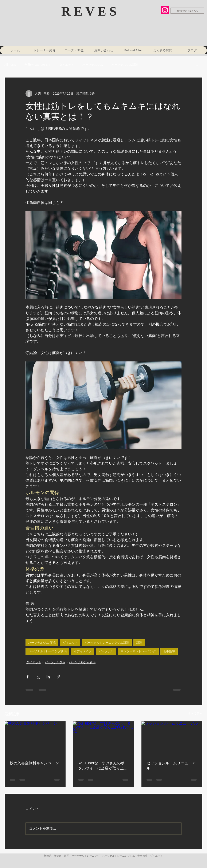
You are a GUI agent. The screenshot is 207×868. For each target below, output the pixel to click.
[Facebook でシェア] (28, 677)
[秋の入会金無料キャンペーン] (35, 738)
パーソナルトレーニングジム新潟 (107, 643)
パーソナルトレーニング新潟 (47, 651)
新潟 (139, 643)
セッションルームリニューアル (171, 766)
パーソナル (106, 651)
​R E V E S (91, 11)
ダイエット (67, 65)
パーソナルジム (93, 65)
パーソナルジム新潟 (125, 65)
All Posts (10, 65)
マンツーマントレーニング (138, 651)
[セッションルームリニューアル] (172, 738)
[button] (197, 65)
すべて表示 (195, 713)
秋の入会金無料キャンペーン (34, 763)
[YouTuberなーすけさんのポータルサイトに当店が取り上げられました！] (104, 738)
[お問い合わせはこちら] (187, 11)
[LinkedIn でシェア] (48, 677)
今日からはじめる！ (38, 65)
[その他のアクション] (179, 94)
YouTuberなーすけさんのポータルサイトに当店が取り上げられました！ (103, 766)
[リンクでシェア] (58, 677)
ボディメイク (83, 651)
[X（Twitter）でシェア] (38, 677)
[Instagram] (165, 10)
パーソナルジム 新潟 (42, 643)
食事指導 (169, 651)
